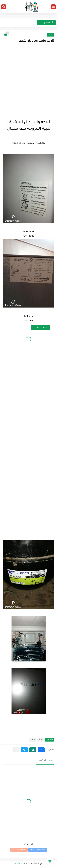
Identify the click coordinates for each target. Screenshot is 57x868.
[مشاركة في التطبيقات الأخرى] (16, 750)
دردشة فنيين (18, 864)
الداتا (51, 35)
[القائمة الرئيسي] (53, 7)
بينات (33, 740)
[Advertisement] (28, 86)
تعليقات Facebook (38, 850)
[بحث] (4, 7)
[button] (41, 750)
